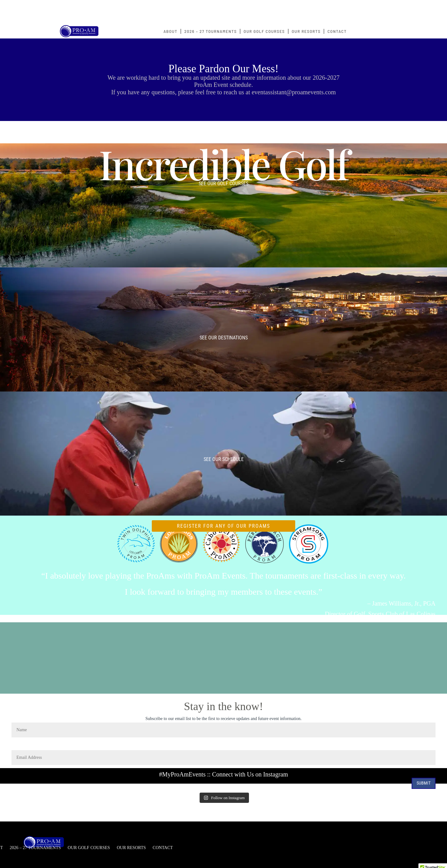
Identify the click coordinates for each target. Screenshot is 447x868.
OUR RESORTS (306, 31)
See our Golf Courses (223, 183)
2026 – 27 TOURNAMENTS (211, 31)
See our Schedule (224, 459)
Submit (424, 783)
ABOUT (171, 31)
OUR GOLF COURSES (264, 31)
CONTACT (337, 31)
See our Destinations (224, 338)
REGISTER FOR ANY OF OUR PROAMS (223, 526)
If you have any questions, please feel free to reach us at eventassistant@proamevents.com (223, 92)
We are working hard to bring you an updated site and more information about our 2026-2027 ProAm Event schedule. (223, 81)
